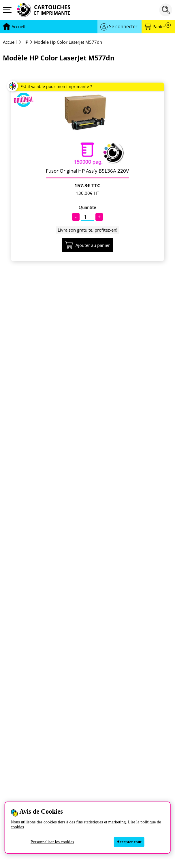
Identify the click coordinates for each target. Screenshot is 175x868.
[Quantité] (87, 217)
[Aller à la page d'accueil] (18, 27)
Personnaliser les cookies (52, 842)
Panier (162, 27)
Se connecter (123, 26)
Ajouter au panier (87, 245)
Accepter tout (129, 842)
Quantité (87, 207)
